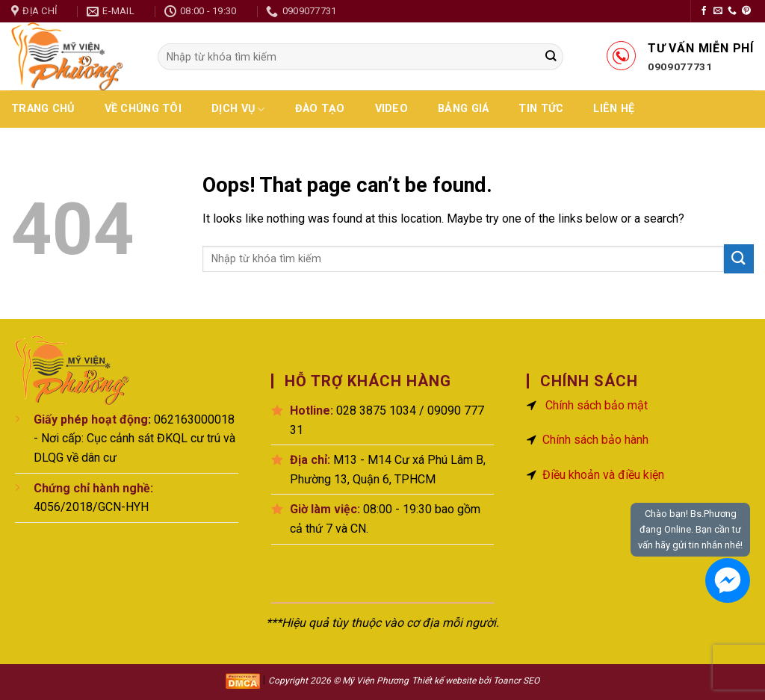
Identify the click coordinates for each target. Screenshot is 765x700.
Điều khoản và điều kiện (603, 475)
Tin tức (541, 109)
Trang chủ (43, 109)
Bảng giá (463, 109)
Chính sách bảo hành (595, 440)
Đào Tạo (320, 109)
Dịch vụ (238, 109)
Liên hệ (614, 109)
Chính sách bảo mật (597, 405)
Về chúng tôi (143, 109)
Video (391, 109)
